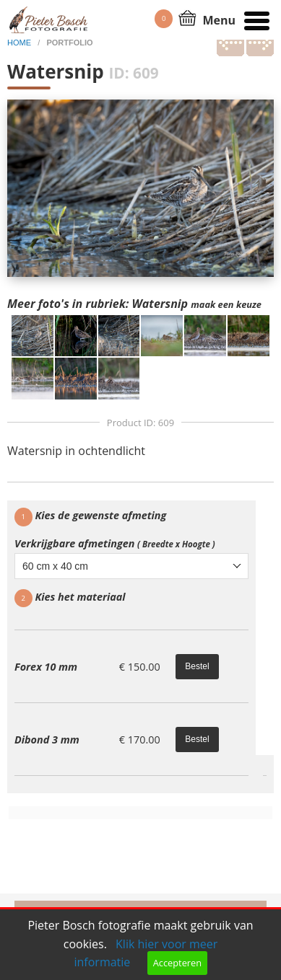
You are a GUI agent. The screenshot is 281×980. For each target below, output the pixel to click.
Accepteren (177, 963)
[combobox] (131, 566)
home (20, 43)
